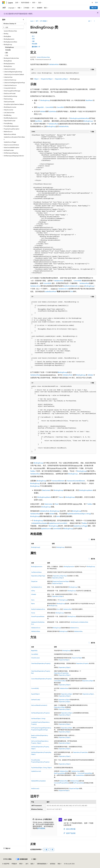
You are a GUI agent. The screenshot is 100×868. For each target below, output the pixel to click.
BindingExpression (69, 566)
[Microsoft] (4, 3)
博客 (21, 864)
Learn (32, 21)
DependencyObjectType (38, 576)
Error (58, 609)
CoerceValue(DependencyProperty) (41, 679)
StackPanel (89, 100)
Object (36, 79)
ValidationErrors (36, 628)
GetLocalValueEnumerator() (39, 705)
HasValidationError (37, 587)
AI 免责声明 (6, 864)
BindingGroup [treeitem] (10, 47)
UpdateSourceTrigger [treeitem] (10, 142)
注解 (33, 41)
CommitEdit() (35, 688)
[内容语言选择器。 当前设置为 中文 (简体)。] (8, 859)
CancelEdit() (35, 654)
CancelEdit (60, 107)
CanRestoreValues (36, 572)
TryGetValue (52, 111)
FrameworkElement (58, 481)
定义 (33, 36)
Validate (43, 111)
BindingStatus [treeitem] (8, 66)
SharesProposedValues (38, 616)
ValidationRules (36, 631)
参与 (27, 864)
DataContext (46, 490)
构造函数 (35, 44)
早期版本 (14, 864)
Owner (33, 613)
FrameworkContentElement (76, 481)
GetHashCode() (36, 700)
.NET (37, 21)
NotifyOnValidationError (72, 286)
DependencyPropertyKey (61, 673)
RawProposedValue (60, 773)
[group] (63, 204)
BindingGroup (45, 100)
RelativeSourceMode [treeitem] (10, 134)
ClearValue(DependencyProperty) (41, 663)
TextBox (33, 471)
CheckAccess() (35, 658)
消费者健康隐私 (42, 864)
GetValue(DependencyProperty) (40, 713)
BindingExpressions (37, 566)
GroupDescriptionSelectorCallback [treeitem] (14, 104)
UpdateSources (54, 523)
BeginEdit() (34, 650)
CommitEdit (49, 107)
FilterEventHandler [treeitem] (9, 102)
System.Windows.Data (43, 57)
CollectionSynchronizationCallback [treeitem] (14, 74)
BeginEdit (40, 107)
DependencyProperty (82, 663)
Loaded (47, 291)
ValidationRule (54, 64)
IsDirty (33, 591)
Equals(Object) (35, 694)
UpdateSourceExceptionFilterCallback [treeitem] (14, 138)
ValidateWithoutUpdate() (38, 781)
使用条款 (53, 864)
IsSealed (34, 594)
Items (58, 516)
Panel (57, 504)
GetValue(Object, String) (83, 514)
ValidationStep (76, 771)
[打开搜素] (92, 3)
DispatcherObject (47, 79)
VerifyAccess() (35, 788)
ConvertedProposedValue (85, 773)
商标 (59, 864)
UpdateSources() (36, 771)
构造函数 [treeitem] (8, 50)
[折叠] (23, 20)
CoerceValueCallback (60, 681)
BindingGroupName (86, 490)
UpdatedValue (80, 775)
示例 (33, 39)
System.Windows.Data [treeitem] (10, 31)
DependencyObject (61, 79)
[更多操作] (94, 21)
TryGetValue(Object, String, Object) (41, 768)
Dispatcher (34, 581)
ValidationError (74, 628)
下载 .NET (94, 8)
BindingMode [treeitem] (8, 61)
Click (72, 291)
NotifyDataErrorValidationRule (79, 622)
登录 (96, 2)
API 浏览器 (43, 21)
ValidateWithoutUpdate (40, 523)
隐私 (32, 864)
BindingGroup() (36, 547)
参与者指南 (41, 828)
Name (61, 497)
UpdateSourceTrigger (81, 526)
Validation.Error (35, 286)
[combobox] (14, 24)
